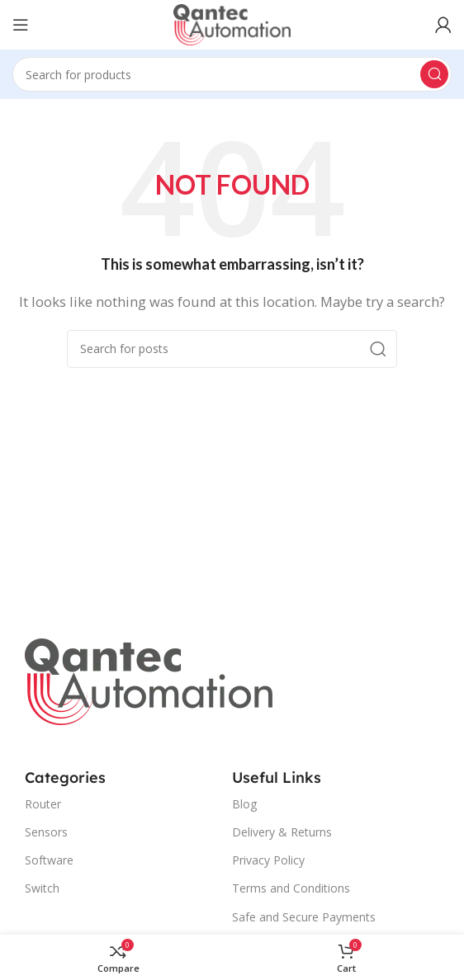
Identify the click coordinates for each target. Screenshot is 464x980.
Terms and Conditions (291, 888)
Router (43, 804)
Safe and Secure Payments (304, 917)
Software (49, 860)
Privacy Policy (268, 860)
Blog (244, 804)
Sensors (46, 832)
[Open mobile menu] (21, 25)
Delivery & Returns (282, 832)
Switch (42, 888)
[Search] (232, 74)
